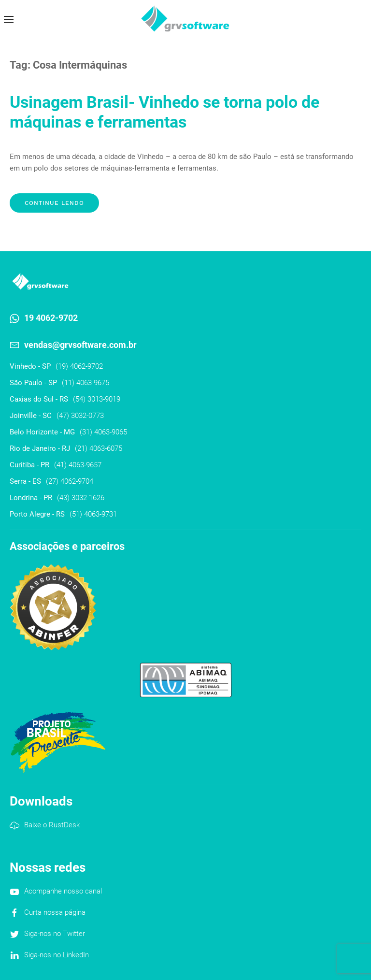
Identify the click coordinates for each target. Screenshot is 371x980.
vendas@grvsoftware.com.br (80, 345)
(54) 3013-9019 (97, 399)
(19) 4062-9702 (79, 366)
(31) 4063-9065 (103, 432)
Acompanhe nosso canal (63, 891)
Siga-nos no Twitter (55, 934)
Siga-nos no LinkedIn (57, 955)
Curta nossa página (55, 912)
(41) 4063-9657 (78, 465)
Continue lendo (54, 203)
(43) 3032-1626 (81, 498)
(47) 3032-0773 (80, 416)
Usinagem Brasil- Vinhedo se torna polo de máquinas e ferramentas (164, 112)
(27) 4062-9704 (70, 481)
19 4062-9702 (51, 318)
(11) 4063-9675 (86, 383)
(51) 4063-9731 (93, 514)
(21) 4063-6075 (99, 448)
